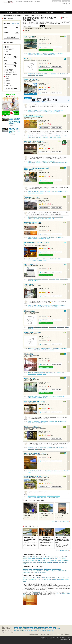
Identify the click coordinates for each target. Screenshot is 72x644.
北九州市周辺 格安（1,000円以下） (35, 112)
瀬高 (54, 562)
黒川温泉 (49, 629)
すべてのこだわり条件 (11, 89)
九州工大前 (42, 557)
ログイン (64, 3)
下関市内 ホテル (37, 279)
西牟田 (41, 562)
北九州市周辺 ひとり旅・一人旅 (42, 53)
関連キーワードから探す (8, 632)
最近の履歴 (66, 1)
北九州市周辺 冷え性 (62, 422)
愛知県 (50, 627)
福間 (51, 559)
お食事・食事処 (47, 569)
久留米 (34, 562)
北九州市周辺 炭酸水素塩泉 (33, 422)
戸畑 (46, 557)
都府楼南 (66, 560)
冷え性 (56, 571)
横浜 (15, 630)
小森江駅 (33, 193)
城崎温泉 (29, 629)
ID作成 (69, 3)
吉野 (63, 562)
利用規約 (64, 638)
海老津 (33, 559)
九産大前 (29, 560)
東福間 (47, 559)
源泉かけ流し (9, 85)
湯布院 (53, 629)
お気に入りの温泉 (56, 1)
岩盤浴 (60, 571)
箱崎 (39, 560)
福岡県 (54, 627)
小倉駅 (42, 55)
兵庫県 (28, 627)
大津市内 (49, 630)
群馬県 (32, 627)
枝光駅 (37, 218)
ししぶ (59, 559)
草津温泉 (16, 629)
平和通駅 (46, 55)
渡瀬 (60, 562)
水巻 (26, 559)
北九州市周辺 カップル (49, 192)
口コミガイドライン (54, 634)
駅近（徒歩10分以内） (38, 569)
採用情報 (68, 638)
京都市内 (44, 630)
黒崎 (63, 557)
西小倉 (37, 557)
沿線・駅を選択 (11, 37)
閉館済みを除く (48, 29)
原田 (31, 562)
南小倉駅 (59, 137)
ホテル (31, 569)
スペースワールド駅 (43, 218)
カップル (52, 571)
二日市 (24, 562)
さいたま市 (28, 630)
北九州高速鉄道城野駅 (60, 163)
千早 (36, 560)
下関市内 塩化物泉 (32, 259)
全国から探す (16, 24)
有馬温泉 (24, 629)
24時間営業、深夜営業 (12, 74)
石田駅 (48, 239)
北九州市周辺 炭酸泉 (32, 192)
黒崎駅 (54, 497)
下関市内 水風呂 (52, 279)
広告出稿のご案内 (45, 634)
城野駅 (66, 163)
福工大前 (25, 560)
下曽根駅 (42, 307)
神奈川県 (16, 627)
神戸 (53, 630)
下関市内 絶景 (45, 396)
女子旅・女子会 (26, 573)
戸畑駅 (53, 218)
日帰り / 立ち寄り (10, 49)
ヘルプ (61, 634)
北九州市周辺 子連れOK (33, 306)
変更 (17, 28)
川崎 (18, 630)
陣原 (66, 557)
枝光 (49, 557)
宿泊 (24, 569)
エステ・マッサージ (27, 571)
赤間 (41, 559)
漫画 (36, 573)
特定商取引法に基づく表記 (56, 638)
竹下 (47, 560)
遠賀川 (30, 559)
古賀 (56, 559)
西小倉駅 (50, 55)
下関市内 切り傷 (45, 259)
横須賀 (21, 630)
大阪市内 (39, 630)
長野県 (47, 627)
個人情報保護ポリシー (46, 638)
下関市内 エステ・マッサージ (34, 349)
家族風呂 (44, 573)
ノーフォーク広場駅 (32, 260)
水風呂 (48, 571)
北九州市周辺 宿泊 (32, 53)
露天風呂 (34, 571)
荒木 (38, 562)
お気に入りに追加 (57, 47)
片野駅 (53, 163)
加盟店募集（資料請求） (34, 634)
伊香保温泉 (39, 629)
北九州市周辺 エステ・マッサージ (56, 53)
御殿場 (35, 630)
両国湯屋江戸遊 (36, 592)
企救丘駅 (35, 239)
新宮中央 (64, 559)
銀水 (66, 562)
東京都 (35, 627)
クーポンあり (39, 29)
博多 (44, 560)
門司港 (24, 557)
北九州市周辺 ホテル (55, 74)
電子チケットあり (29, 29)
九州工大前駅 (45, 112)
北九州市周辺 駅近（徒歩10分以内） (43, 74)
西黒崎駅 (58, 497)
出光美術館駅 (39, 260)
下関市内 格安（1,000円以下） (46, 349)
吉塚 (41, 560)
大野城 (59, 560)
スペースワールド (55, 557)
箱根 (20, 629)
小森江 (28, 557)
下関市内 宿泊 (39, 259)
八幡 (60, 557)
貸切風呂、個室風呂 (52, 579)
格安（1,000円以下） (56, 569)
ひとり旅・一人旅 (41, 571)
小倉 (34, 557)
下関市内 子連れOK (52, 396)
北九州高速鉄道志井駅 (42, 239)
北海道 (43, 627)
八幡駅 (49, 218)
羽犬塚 (45, 562)
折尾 (24, 559)
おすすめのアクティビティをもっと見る (60, 521)
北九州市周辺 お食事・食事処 (34, 55)
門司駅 (29, 193)
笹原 (50, 560)
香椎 (33, 560)
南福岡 (53, 560)
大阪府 (39, 627)
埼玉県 (21, 627)
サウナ (27, 569)
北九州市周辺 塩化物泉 (33, 110)
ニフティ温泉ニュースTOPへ (63, 550)
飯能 (32, 630)
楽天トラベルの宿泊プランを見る (46, 50)
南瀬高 (57, 562)
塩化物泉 (32, 573)
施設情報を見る (44, 47)
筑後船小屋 (49, 562)
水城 (63, 560)
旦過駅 (54, 55)
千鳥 (53, 559)
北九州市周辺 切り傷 (53, 422)
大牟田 (24, 564)
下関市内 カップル (52, 373)
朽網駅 (46, 307)
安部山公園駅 (51, 307)
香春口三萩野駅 (31, 164)
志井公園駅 (30, 239)
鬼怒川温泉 (58, 629)
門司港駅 (58, 259)
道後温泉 (44, 629)
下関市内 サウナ (45, 279)
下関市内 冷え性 (53, 259)
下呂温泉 (33, 629)
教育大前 (38, 559)
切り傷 (39, 573)
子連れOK (64, 571)
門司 (31, 557)
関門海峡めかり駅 (61, 327)
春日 (56, 560)
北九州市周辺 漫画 (32, 218)
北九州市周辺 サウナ (64, 74)
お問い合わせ (67, 634)
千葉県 (24, 627)
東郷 (44, 559)
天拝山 (28, 562)
